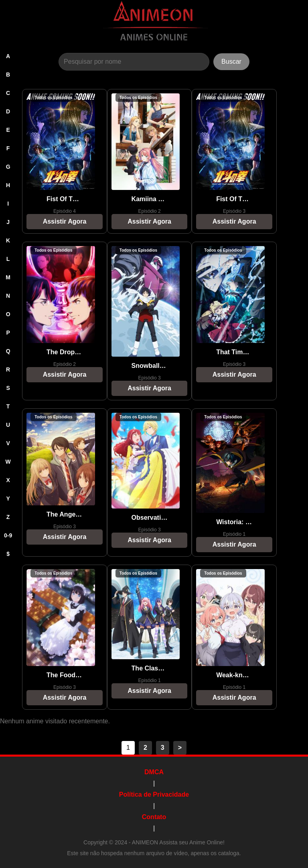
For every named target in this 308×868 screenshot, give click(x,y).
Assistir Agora (65, 221)
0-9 (8, 535)
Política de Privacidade (154, 794)
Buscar (231, 62)
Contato (154, 817)
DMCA (154, 772)
